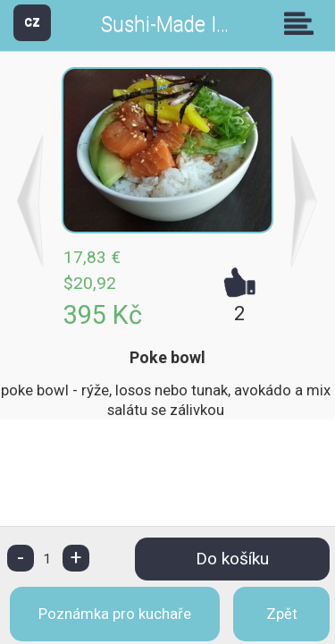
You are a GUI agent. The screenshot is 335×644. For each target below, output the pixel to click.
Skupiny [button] (303, 23)
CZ (32, 22)
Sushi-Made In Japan (195, 25)
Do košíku (232, 559)
